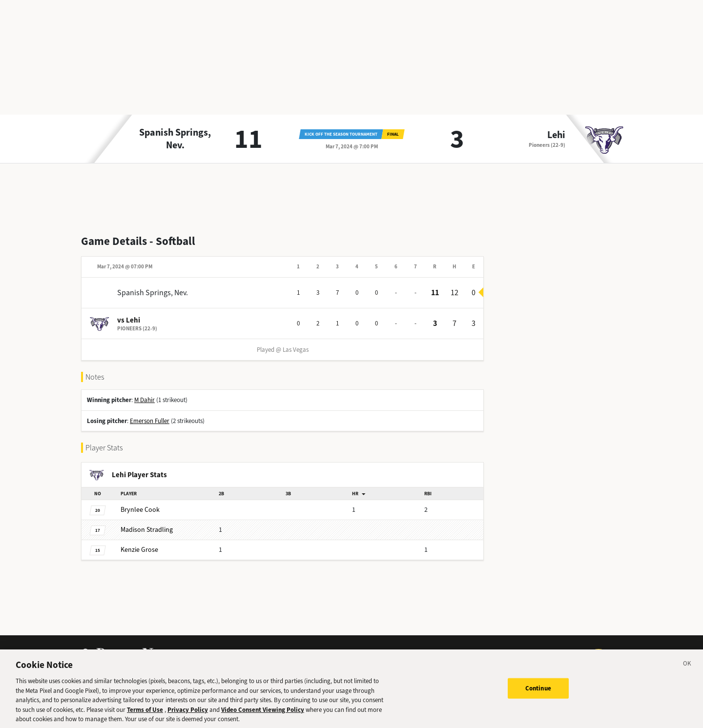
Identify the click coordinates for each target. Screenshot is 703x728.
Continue (538, 695)
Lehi (556, 135)
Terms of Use (145, 716)
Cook (140, 510)
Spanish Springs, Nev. (175, 139)
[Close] (687, 672)
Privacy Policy (188, 716)
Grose (139, 550)
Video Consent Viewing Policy (263, 716)
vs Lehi (129, 320)
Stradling (147, 530)
